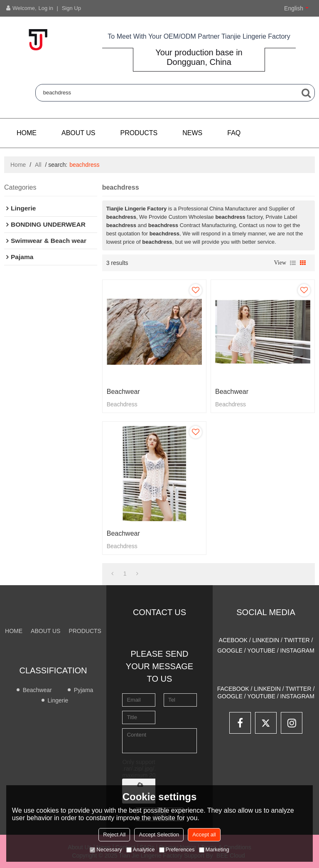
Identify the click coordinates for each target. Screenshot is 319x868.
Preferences (177, 849)
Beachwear (123, 392)
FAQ (234, 133)
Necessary (106, 849)
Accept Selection (159, 835)
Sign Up (71, 8)
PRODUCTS (139, 133)
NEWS (192, 133)
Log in (46, 8)
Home (27, 133)
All (38, 165)
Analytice (141, 849)
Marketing (214, 849)
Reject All (114, 835)
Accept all (204, 835)
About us (79, 133)
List (293, 263)
